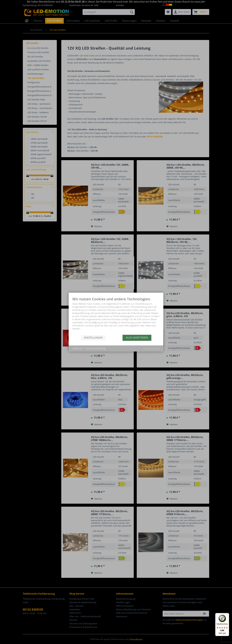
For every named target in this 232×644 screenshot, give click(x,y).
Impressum (78, 348)
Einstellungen (93, 338)
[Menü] (227, 615)
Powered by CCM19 (151, 348)
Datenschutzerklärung (95, 348)
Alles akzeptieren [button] (137, 338)
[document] (116, 316)
